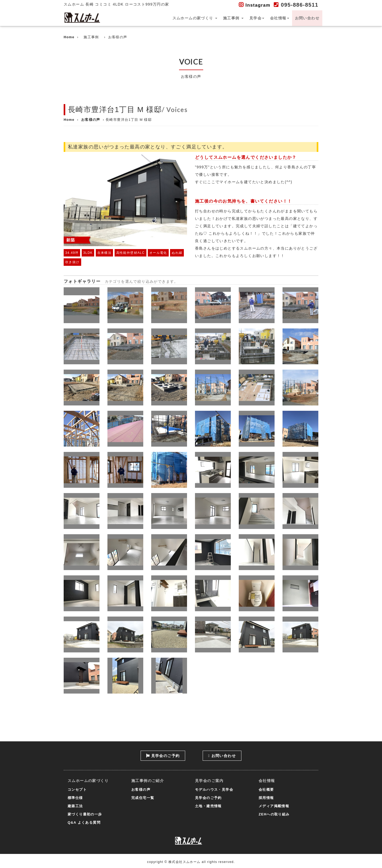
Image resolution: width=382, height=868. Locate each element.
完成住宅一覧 (143, 798)
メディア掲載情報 (274, 806)
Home (69, 37)
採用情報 (266, 798)
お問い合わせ (307, 18)
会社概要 (266, 790)
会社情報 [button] (280, 18)
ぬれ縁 (177, 253)
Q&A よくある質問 (84, 822)
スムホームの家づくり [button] (195, 18)
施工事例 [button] (233, 18)
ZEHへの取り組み (274, 814)
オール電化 (158, 253)
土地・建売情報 (208, 806)
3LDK (88, 253)
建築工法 (75, 806)
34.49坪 (72, 253)
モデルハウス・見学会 (214, 790)
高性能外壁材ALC (131, 253)
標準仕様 (75, 798)
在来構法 (105, 253)
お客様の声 (91, 120)
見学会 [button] (257, 18)
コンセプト (77, 790)
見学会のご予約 (163, 756)
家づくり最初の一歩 (85, 814)
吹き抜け (72, 262)
